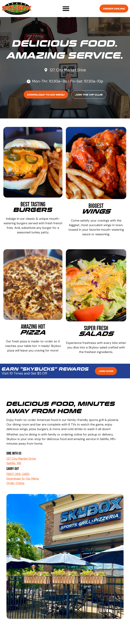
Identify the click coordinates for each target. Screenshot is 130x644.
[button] (66, 9)
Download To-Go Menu (23, 479)
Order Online (15, 483)
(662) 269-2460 (18, 474)
